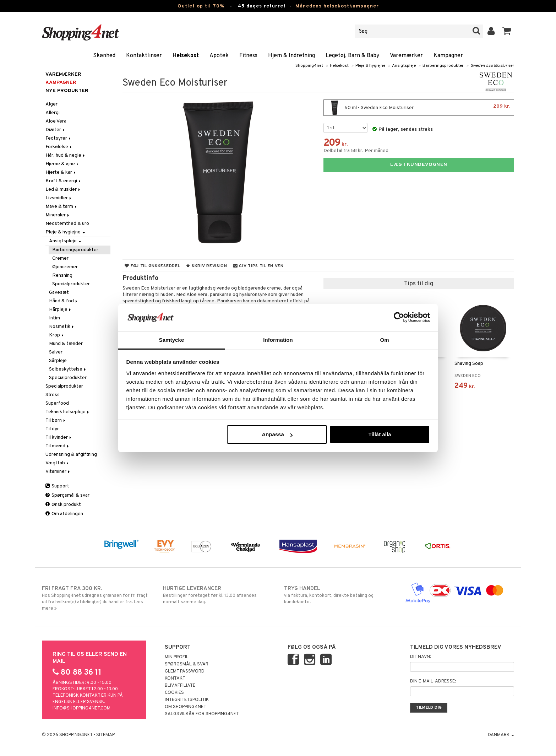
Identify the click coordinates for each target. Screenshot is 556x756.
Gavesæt (59, 293)
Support (57, 486)
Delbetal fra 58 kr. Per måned (356, 151)
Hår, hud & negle (66, 155)
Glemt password (185, 671)
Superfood (57, 403)
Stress (53, 395)
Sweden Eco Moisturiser (492, 66)
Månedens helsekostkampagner (337, 6)
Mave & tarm (62, 207)
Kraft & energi (64, 181)
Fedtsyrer (59, 138)
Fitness (248, 56)
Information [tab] (278, 340)
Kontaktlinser (144, 56)
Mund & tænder (66, 344)
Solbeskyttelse (68, 369)
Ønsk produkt (63, 505)
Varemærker (406, 56)
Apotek (219, 56)
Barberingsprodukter (443, 66)
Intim (54, 318)
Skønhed (104, 56)
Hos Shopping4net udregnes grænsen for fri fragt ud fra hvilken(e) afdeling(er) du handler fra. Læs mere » (96, 598)
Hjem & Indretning (291, 56)
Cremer (60, 258)
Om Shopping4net (186, 707)
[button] (507, 31)
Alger (51, 104)
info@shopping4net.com (81, 708)
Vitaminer (58, 472)
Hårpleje (61, 310)
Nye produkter (67, 91)
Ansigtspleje (404, 66)
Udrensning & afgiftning (71, 455)
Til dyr (52, 429)
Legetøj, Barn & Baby (352, 56)
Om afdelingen (64, 514)
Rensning (62, 276)
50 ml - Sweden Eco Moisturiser (419, 108)
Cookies (174, 693)
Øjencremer (65, 267)
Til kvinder (59, 438)
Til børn (56, 420)
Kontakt (175, 679)
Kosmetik (62, 327)
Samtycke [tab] (172, 340)
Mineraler (58, 215)
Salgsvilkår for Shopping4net (202, 714)
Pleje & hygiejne (370, 66)
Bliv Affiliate (180, 686)
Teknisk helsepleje (68, 412)
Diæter (56, 130)
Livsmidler (59, 198)
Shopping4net (309, 66)
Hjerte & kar (61, 172)
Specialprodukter (71, 284)
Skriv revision (206, 266)
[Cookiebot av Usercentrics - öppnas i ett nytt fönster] (399, 317)
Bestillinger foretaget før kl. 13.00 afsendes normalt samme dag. (217, 595)
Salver (56, 352)
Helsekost (186, 56)
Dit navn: (421, 657)
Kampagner (448, 56)
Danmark (501, 735)
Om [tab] (384, 340)
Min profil (177, 657)
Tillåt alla (380, 434)
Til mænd (58, 446)
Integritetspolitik (187, 700)
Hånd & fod (64, 301)
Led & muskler (63, 190)
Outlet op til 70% (201, 6)
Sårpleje (58, 361)
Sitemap (105, 735)
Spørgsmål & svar (67, 495)
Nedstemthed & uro (67, 224)
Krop (57, 335)
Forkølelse (59, 147)
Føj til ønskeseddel (152, 266)
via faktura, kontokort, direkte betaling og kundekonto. (339, 595)
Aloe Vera (56, 121)
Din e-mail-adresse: (433, 681)
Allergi (53, 113)
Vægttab (58, 463)
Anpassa (277, 434)
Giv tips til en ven (258, 266)
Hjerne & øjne (62, 164)
